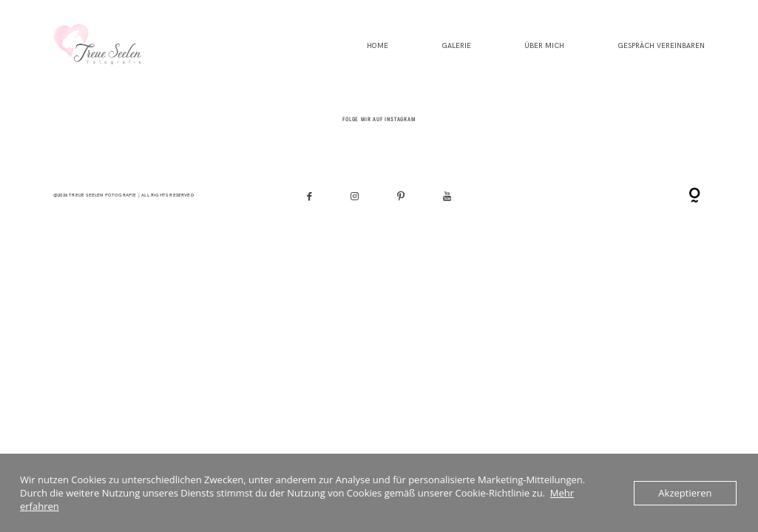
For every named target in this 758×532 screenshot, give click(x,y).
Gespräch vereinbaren (661, 46)
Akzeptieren (685, 493)
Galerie (456, 46)
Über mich (544, 46)
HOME (378, 46)
